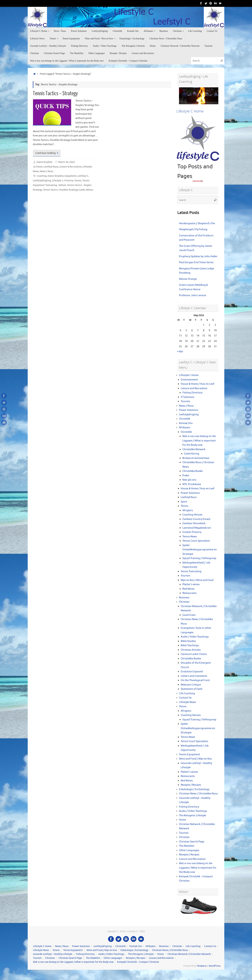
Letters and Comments (194, 676)
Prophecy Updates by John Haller (198, 256)
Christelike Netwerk (194, 449)
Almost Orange (188, 279)
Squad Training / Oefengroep (199, 558)
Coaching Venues (192, 515)
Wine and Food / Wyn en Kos (195, 759)
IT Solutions (188, 397)
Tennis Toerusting (191, 571)
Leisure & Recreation (71, 167)
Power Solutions (189, 410)
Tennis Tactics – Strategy (55, 93)
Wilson (89, 190)
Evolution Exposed (192, 672)
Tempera (201, 966)
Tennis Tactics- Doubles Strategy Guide (64, 190)
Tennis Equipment (190, 754)
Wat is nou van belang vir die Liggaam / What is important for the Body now (199, 441)
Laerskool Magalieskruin (197, 528)
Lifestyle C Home (189, 375)
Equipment (71, 176)
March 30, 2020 (67, 162)
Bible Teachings (190, 645)
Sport (184, 502)
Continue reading (47, 153)
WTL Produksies (192, 484)
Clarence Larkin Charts (194, 654)
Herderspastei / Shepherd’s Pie (197, 223)
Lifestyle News (187, 702)
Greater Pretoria (192, 532)
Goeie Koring (192, 454)
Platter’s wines (191, 584)
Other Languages (189, 850)
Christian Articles (191, 650)
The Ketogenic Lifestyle (193, 815)
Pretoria (69, 181)
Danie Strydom (45, 162)
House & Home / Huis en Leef (198, 384)
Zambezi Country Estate (196, 519)
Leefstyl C (83, 176)
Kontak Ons (186, 423)
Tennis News (190, 537)
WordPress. (215, 966)
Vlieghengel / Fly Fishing (193, 229)
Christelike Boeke (193, 471)
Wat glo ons (189, 480)
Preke (186, 476)
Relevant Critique (191, 685)
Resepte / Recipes (191, 785)
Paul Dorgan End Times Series (196, 262)
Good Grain (189, 615)
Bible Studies (188, 641)
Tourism (185, 401)
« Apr (180, 351)
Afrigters (188, 510)
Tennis (78, 181)
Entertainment (189, 380)
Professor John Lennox (193, 295)
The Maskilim (187, 846)
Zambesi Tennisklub (194, 523)
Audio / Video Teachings (195, 637)
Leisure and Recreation (194, 388)
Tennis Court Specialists (196, 541)
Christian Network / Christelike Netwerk (189, 954)
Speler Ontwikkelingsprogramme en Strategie (200, 550)
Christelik (185, 419)
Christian (184, 602)
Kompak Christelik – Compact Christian (138, 962)
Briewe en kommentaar (196, 458)
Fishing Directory (192, 393)
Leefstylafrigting (42, 181)
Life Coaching (187, 693)
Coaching (42, 176)
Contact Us (185, 698)
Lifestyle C (58, 181)
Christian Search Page (192, 842)
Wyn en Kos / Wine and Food (197, 580)
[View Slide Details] (199, 96)
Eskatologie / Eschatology (194, 789)
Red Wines (188, 589)
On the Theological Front (195, 680)
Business (184, 598)
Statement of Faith (192, 689)
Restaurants (190, 593)
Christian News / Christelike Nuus (198, 794)
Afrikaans (185, 428)
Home (39, 167)
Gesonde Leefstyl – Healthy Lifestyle (53, 954)
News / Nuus (47, 171)
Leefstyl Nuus (51, 167)
